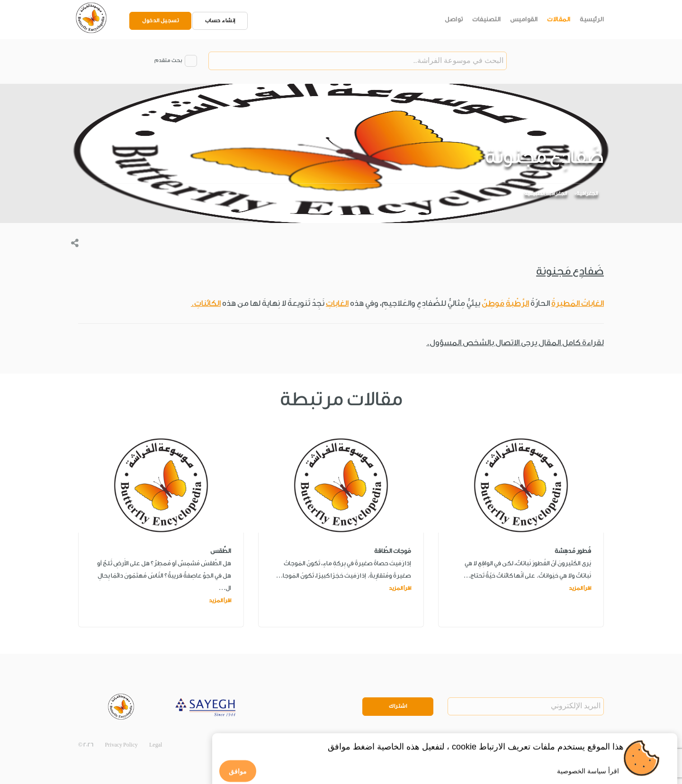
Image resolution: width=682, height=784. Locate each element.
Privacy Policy (121, 745)
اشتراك (398, 706)
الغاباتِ (337, 303)
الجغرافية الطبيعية (546, 194)
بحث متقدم (168, 61)
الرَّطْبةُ (517, 303)
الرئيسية (592, 19)
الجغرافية (587, 194)
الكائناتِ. (206, 303)
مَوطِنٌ (493, 303)
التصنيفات (487, 19)
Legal (156, 745)
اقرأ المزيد (580, 588)
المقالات (559, 19)
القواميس (524, 19)
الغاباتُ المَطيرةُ (578, 303)
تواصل (454, 19)
